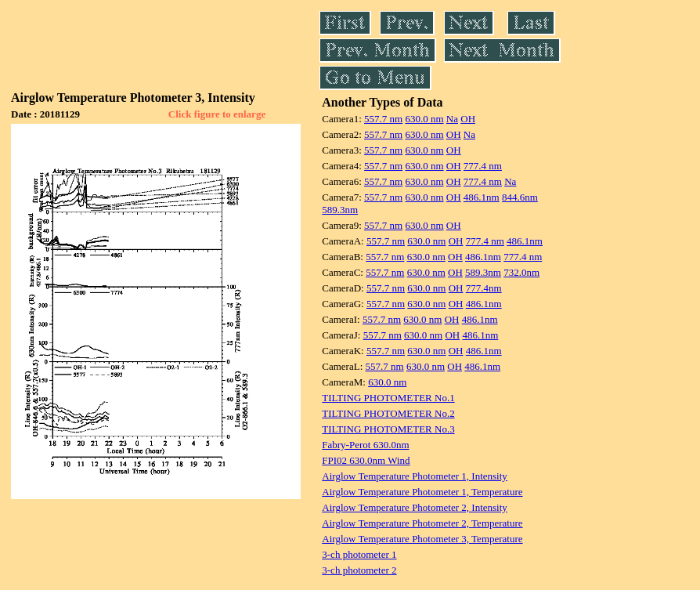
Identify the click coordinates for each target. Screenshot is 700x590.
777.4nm (484, 288)
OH (468, 119)
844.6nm (520, 197)
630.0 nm (424, 119)
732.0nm (521, 272)
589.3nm (340, 210)
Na (452, 119)
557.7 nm (383, 119)
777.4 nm (483, 166)
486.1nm (482, 197)
